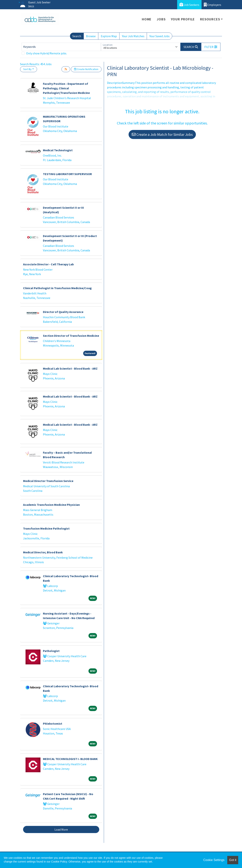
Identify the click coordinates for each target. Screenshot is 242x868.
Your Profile (183, 19)
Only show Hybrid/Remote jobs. (47, 53)
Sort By (27, 69)
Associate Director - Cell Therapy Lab (48, 264)
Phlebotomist (53, 724)
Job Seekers (189, 5)
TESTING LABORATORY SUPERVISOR (67, 174)
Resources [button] (210, 19)
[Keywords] (61, 47)
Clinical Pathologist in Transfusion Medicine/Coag (57, 288)
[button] (211, 47)
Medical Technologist (58, 150)
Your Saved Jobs (159, 36)
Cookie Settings (214, 860)
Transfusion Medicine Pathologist (46, 528)
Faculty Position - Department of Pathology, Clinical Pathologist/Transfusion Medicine (66, 88)
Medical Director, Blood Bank (43, 552)
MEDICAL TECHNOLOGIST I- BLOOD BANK (70, 759)
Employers (213, 5)
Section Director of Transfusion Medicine (71, 336)
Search (77, 36)
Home (147, 19)
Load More (61, 829)
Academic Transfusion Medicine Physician (51, 505)
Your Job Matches (133, 36)
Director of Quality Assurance (63, 312)
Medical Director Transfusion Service (48, 481)
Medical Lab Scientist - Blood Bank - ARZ (70, 368)
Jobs (161, 19)
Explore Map (109, 36)
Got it (233, 860)
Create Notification (86, 69)
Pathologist (51, 651)
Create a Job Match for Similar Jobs (162, 134)
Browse (91, 36)
